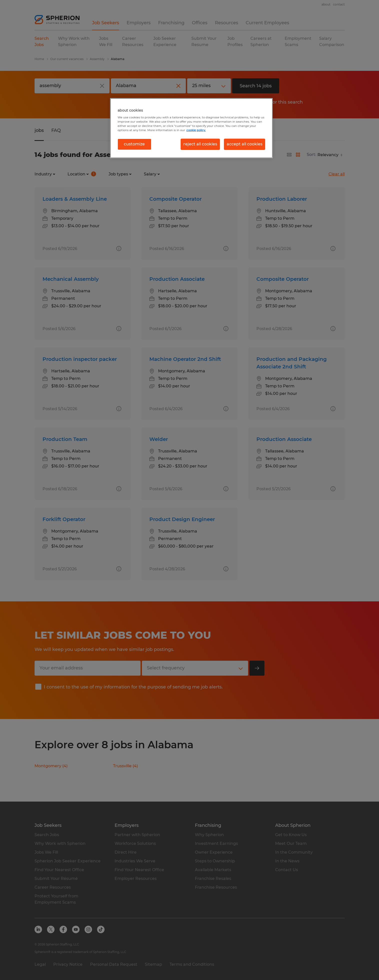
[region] (191, 128)
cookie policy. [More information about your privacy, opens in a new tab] (196, 130)
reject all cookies (200, 144)
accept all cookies (245, 144)
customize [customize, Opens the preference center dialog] (134, 144)
